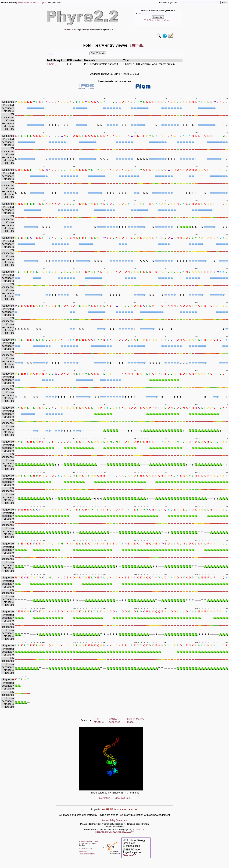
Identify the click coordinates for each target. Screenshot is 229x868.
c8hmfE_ (52, 64)
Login (42, 2)
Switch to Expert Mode (28, 2)
